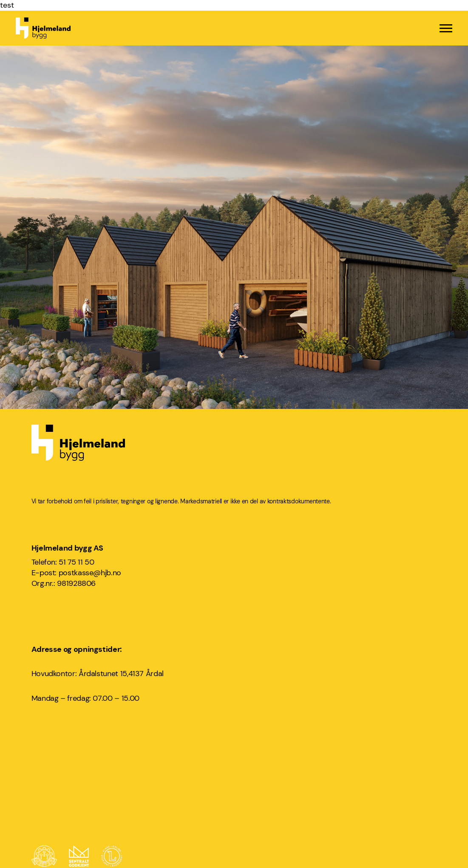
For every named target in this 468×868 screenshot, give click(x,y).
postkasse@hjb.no (90, 573)
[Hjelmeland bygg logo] (43, 28)
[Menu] (446, 28)
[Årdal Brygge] (234, 258)
